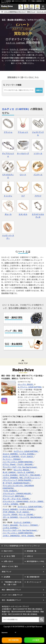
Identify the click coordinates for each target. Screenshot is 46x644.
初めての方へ (8, 551)
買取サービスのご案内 (10, 566)
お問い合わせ (8, 561)
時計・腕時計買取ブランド (11, 590)
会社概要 (7, 577)
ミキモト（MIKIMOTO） (12, 536)
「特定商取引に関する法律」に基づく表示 (12, 583)
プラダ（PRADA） (9, 512)
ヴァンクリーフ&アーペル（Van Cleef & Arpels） (20, 467)
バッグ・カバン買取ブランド (12, 595)
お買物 (26, 7)
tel (21, 7)
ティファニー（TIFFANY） (12, 459)
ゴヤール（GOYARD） (11, 517)
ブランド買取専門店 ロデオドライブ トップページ (22, 546)
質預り (32, 7)
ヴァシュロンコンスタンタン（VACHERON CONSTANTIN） (18, 487)
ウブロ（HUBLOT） (11, 491)
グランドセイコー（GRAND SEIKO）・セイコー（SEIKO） (23, 501)
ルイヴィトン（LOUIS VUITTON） (30, 387)
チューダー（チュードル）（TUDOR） (16, 499)
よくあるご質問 (9, 556)
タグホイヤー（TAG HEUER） (30, 475)
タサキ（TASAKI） (28, 536)
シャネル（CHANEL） (28, 454)
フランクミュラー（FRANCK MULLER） (17, 493)
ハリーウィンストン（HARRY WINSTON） (18, 462)
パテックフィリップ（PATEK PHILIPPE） (17, 480)
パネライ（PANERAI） (11, 478)
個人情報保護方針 (33, 577)
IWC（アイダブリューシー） (30, 478)
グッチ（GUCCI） (27, 457)
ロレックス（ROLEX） (26, 384)
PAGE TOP (23, 363)
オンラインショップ (34, 582)
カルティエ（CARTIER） (16, 43)
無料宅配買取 (13, 640)
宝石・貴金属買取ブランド (11, 600)
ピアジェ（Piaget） (10, 464)
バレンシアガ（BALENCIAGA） (31, 517)
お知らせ (30, 556)
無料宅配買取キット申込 (36, 561)
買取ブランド (7, 572)
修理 (37, 7)
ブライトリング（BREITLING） (14, 496)
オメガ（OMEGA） (10, 472)
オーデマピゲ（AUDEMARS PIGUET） (17, 483)
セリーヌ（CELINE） (27, 515)
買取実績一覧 (32, 551)
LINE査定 (36, 640)
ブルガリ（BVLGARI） (25, 464)
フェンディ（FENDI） (10, 515)
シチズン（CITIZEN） (11, 504)
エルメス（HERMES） (11, 454)
